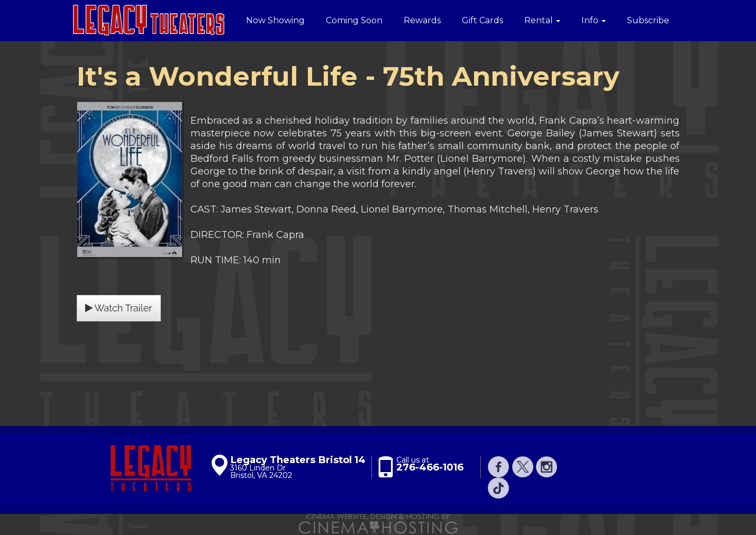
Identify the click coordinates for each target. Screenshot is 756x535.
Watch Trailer (119, 308)
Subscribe (648, 20)
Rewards (422, 20)
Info (594, 20)
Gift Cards (482, 20)
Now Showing (275, 20)
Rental (542, 20)
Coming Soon (354, 20)
